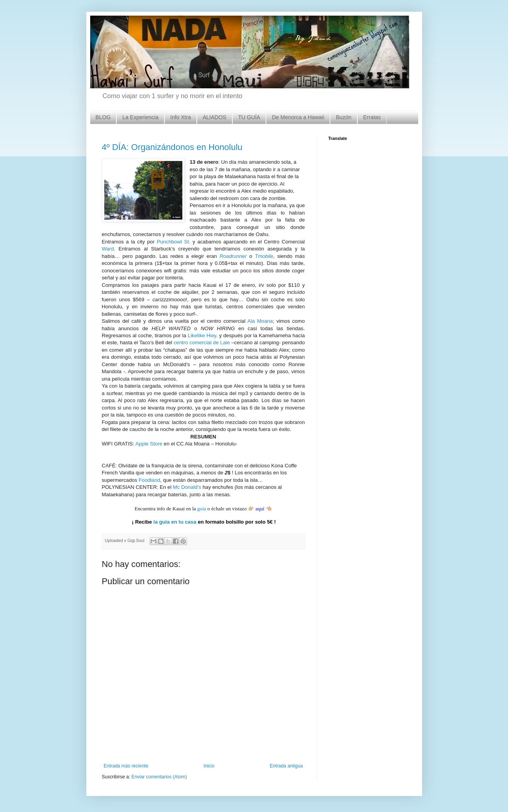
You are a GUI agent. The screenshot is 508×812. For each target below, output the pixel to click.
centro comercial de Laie (202, 343)
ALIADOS (215, 117)
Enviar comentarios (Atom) (159, 777)
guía (202, 509)
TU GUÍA (249, 117)
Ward (108, 249)
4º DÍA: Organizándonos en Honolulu (172, 147)
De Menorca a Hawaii (298, 117)
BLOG (103, 117)
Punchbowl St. (173, 242)
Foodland (149, 480)
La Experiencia (140, 117)
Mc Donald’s (187, 487)
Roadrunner (233, 256)
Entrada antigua (286, 766)
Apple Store (149, 444)
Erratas (372, 117)
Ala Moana (260, 321)
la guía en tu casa (175, 522)
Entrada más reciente (126, 766)
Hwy (211, 335)
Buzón (344, 117)
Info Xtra (181, 117)
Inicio (209, 766)
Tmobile (264, 256)
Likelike (196, 335)
